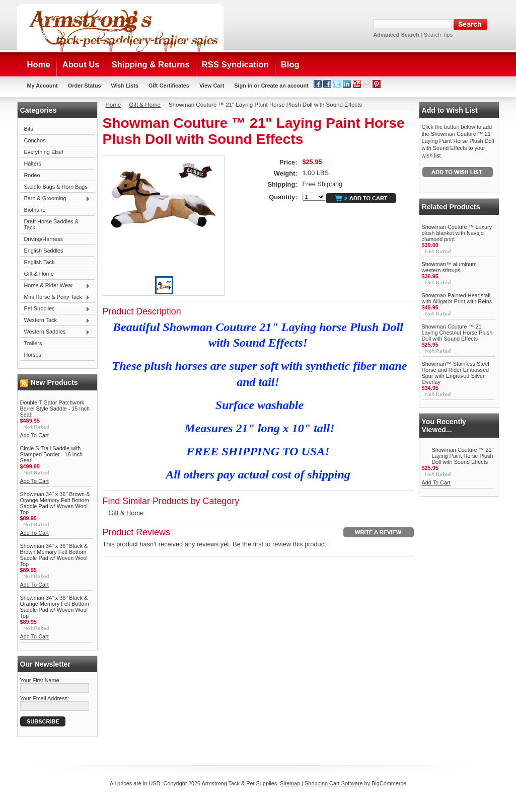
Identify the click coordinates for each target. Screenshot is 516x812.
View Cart (212, 86)
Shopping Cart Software (334, 783)
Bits (29, 129)
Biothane (35, 210)
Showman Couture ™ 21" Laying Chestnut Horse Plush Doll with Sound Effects (457, 333)
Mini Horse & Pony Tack (55, 297)
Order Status (85, 86)
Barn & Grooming (55, 199)
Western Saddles (55, 332)
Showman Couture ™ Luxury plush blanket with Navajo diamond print (457, 233)
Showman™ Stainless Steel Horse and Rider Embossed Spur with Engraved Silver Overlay (456, 373)
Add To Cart (34, 435)
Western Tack (55, 320)
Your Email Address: (45, 698)
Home (114, 105)
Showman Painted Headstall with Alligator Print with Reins (457, 298)
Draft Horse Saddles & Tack (51, 224)
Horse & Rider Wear (55, 286)
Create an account (284, 86)
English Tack (40, 262)
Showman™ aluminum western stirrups (449, 267)
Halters (33, 164)
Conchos (35, 140)
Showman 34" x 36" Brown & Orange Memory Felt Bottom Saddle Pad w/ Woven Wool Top (55, 503)
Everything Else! (44, 152)
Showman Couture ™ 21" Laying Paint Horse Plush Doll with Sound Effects (463, 456)
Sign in (243, 86)
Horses (33, 355)
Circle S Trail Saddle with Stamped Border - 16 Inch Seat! (52, 454)
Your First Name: (41, 680)
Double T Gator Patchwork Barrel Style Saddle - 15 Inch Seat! (55, 409)
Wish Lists (125, 86)
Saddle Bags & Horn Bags (56, 187)
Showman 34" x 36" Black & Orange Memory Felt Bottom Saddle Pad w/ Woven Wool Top (55, 607)
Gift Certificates (169, 86)
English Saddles (44, 251)
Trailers (33, 343)
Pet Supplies (55, 309)
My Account (43, 86)
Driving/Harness (44, 239)
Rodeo (32, 175)
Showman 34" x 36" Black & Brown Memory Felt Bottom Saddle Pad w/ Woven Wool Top (54, 555)
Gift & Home (39, 274)
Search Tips (438, 35)
